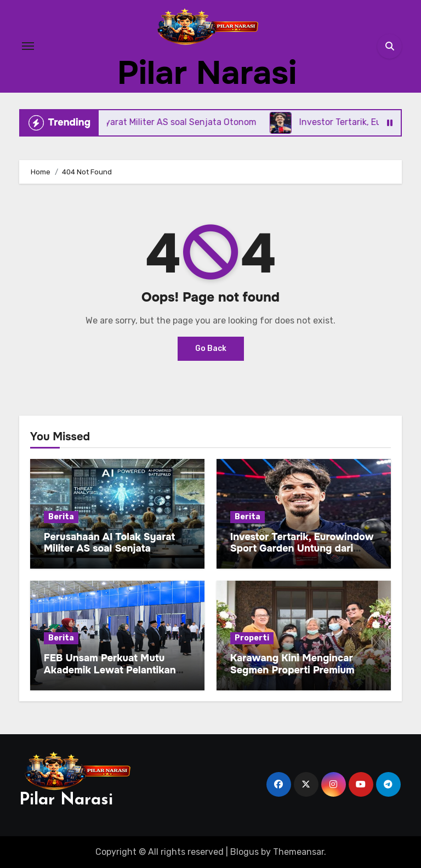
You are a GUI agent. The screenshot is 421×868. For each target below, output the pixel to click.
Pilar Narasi (207, 73)
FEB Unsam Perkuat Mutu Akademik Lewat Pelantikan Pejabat (110, 670)
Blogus (244, 852)
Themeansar (298, 852)
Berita (61, 517)
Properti (252, 638)
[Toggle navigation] (28, 46)
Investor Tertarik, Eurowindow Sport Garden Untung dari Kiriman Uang (302, 549)
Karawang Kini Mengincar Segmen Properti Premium (292, 664)
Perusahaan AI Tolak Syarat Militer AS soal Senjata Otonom (109, 549)
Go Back (211, 348)
